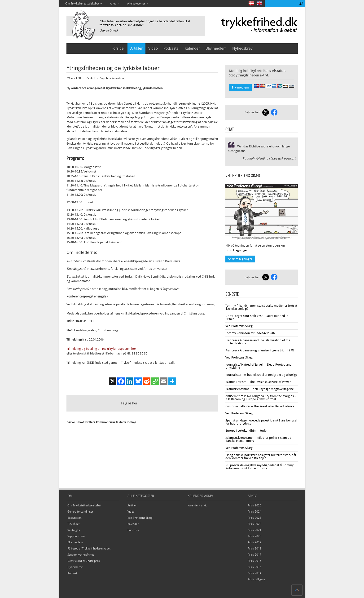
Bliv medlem (216, 48)
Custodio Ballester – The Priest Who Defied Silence (260, 406)
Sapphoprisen (76, 536)
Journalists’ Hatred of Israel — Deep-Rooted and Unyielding (259, 366)
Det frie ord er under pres (83, 561)
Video (153, 48)
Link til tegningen (237, 250)
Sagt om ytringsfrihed (81, 555)
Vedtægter (74, 530)
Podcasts (171, 48)
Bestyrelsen (75, 518)
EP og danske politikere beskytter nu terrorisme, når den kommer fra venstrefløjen (261, 456)
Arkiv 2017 (254, 555)
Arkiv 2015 (254, 567)
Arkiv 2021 (254, 530)
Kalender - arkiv (197, 505)
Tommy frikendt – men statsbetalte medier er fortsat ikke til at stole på (261, 307)
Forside (118, 48)
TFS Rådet (73, 524)
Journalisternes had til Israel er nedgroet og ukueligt (261, 375)
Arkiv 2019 (254, 542)
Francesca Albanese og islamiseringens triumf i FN (260, 350)
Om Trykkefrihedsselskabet (84, 505)
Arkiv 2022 (254, 524)
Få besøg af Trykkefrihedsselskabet (89, 549)
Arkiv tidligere (256, 579)
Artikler (136, 48)
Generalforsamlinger (80, 512)
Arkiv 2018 (254, 549)
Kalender (192, 48)
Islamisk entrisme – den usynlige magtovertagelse (260, 389)
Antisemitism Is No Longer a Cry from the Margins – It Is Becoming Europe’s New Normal (261, 398)
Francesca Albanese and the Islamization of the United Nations (258, 342)
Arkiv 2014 (254, 573)
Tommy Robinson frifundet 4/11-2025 (251, 333)
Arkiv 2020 (254, 536)
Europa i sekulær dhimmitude (246, 431)
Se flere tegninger (240, 259)
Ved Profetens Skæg (239, 326)
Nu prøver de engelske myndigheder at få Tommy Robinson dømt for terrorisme (259, 467)
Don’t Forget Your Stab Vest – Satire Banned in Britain (257, 317)
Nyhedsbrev (242, 48)
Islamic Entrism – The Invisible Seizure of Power (258, 382)
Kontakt (72, 573)
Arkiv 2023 (254, 518)
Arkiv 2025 (254, 505)
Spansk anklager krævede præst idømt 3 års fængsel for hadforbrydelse (261, 422)
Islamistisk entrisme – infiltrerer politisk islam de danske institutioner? (258, 439)
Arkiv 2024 (254, 512)
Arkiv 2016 (254, 561)
